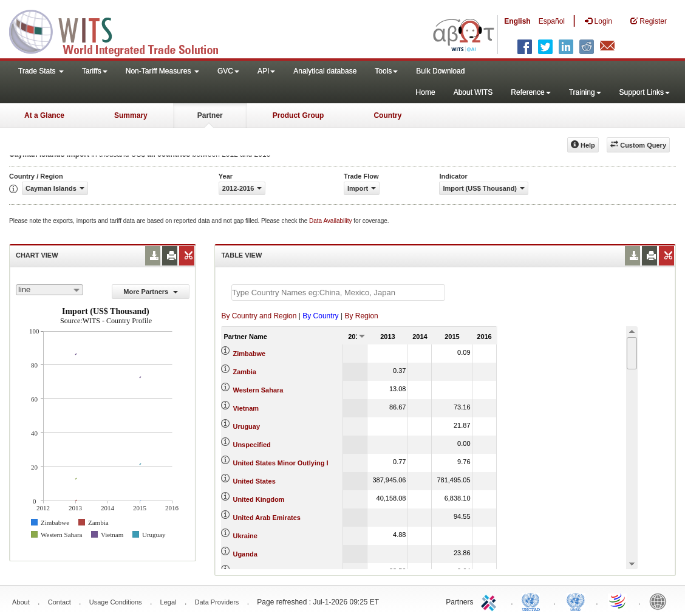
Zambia (244, 372)
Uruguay (246, 426)
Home (426, 92)
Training (585, 92)
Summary (131, 115)
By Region (361, 316)
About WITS (473, 92)
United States (254, 481)
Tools (386, 71)
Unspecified (251, 445)
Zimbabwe (249, 354)
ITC (491, 601)
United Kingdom (258, 499)
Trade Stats (41, 71)
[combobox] (49, 290)
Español (552, 21)
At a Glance (44, 115)
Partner (210, 115)
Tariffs (95, 71)
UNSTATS (576, 601)
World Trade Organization (618, 601)
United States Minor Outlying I (280, 463)
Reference (530, 92)
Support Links (645, 92)
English (517, 21)
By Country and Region (259, 316)
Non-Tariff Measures (162, 71)
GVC (228, 71)
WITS (121, 30)
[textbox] (338, 293)
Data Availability (331, 221)
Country (387, 115)
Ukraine (245, 536)
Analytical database (325, 71)
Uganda (245, 554)
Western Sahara (258, 390)
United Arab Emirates (266, 518)
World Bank (661, 601)
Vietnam (246, 408)
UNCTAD (533, 601)
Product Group (298, 115)
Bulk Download (440, 71)
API (266, 71)
